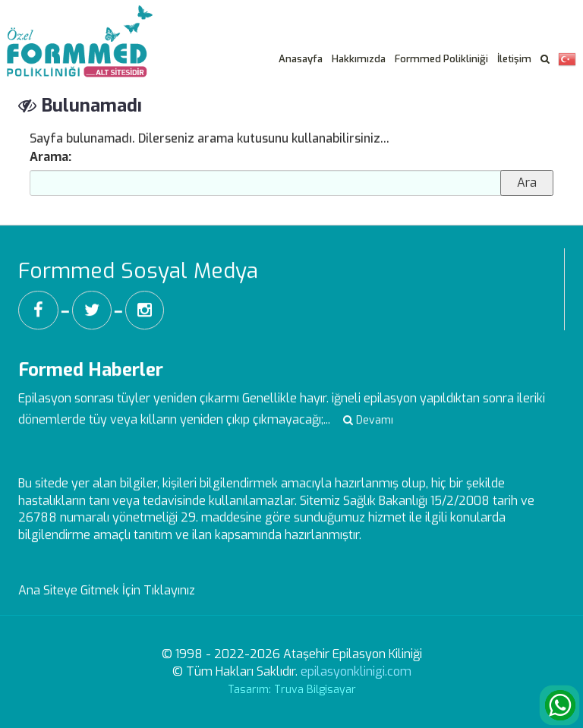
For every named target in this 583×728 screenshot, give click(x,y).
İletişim (514, 59)
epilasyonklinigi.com (356, 671)
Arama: (50, 157)
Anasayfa (301, 59)
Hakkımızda (359, 59)
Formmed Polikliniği (441, 59)
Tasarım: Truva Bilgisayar (292, 690)
